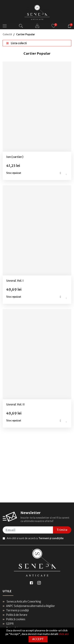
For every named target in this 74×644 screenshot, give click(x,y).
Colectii (7, 34)
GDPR (8, 624)
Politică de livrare (15, 615)
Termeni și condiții (16, 610)
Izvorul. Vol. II (15, 404)
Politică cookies (14, 619)
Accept (38, 639)
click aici (64, 634)
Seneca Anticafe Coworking (22, 602)
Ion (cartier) (15, 157)
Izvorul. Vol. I (15, 281)
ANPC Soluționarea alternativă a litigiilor (29, 606)
